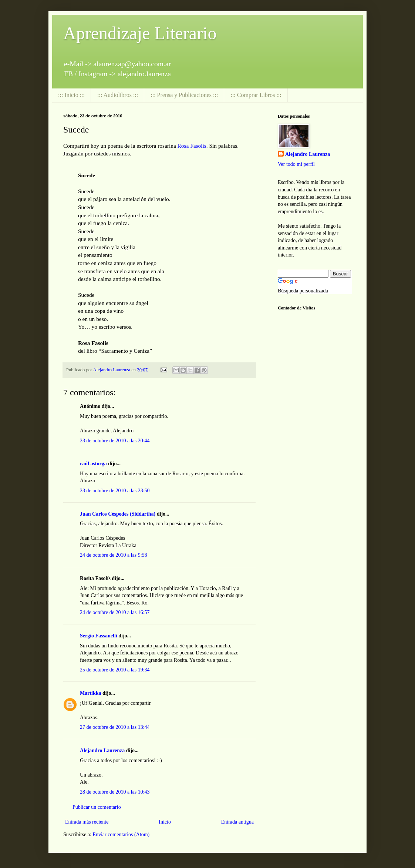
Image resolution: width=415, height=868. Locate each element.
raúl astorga (93, 464)
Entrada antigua (237, 822)
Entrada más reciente (87, 822)
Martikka (91, 693)
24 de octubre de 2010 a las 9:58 (114, 555)
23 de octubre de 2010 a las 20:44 (115, 441)
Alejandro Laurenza (102, 750)
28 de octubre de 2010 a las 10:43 (115, 792)
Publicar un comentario (97, 807)
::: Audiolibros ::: (118, 95)
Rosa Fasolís (192, 146)
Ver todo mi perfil (296, 164)
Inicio (165, 822)
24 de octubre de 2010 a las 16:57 (115, 612)
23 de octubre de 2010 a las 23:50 (115, 491)
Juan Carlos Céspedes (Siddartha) (118, 514)
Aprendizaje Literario (140, 33)
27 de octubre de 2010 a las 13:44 (115, 727)
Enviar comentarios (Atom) (121, 835)
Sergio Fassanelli (99, 636)
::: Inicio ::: (71, 95)
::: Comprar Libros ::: (256, 95)
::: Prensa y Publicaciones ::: (184, 95)
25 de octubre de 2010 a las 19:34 (115, 670)
